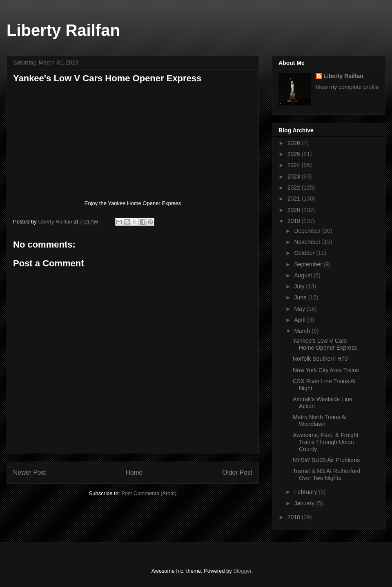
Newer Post (30, 472)
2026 (295, 143)
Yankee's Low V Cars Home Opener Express (325, 344)
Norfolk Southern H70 (320, 359)
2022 (295, 187)
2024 (295, 165)
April (301, 320)
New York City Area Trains (326, 370)
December (308, 231)
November (308, 242)
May (300, 309)
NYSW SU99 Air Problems (326, 460)
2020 (295, 210)
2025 (295, 154)
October (305, 253)
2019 (295, 221)
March (303, 331)
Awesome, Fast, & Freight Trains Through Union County (326, 442)
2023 (295, 176)
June (301, 297)
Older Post (237, 472)
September (309, 264)
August (304, 275)
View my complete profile (347, 87)
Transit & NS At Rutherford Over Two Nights (326, 474)
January (305, 503)
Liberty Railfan (63, 30)
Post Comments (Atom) (149, 493)
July (300, 286)
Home (134, 472)
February (306, 492)
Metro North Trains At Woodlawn (320, 421)
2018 (295, 517)
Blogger (242, 571)
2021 (295, 199)
